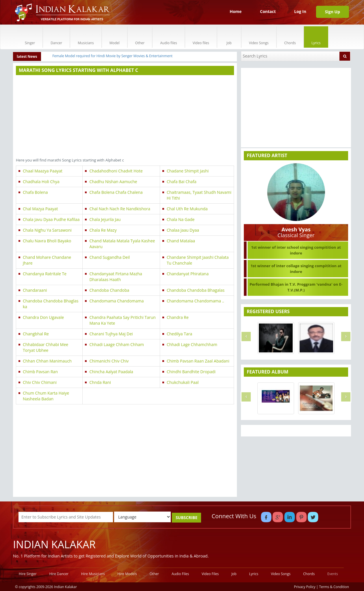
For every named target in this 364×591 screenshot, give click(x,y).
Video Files (210, 574)
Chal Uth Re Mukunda (187, 209)
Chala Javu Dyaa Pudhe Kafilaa (51, 219)
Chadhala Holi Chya (41, 182)
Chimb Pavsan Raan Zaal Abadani (198, 361)
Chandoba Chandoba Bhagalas (196, 290)
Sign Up (333, 12)
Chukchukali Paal (183, 382)
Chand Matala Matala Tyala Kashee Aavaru (122, 244)
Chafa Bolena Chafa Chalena (116, 192)
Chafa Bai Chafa (182, 182)
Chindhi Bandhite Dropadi (191, 372)
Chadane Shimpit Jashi (188, 171)
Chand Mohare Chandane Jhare (47, 260)
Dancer (56, 37)
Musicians (86, 37)
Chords (290, 37)
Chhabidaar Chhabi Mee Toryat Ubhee (45, 347)
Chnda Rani (100, 382)
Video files (201, 37)
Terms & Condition (334, 587)
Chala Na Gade (181, 219)
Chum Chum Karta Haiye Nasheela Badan (46, 396)
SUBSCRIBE (186, 517)
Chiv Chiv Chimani (40, 382)
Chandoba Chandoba (109, 290)
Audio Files (180, 574)
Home (236, 11)
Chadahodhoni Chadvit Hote (116, 171)
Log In (300, 11)
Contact (268, 11)
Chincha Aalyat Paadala (111, 372)
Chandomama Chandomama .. (195, 301)
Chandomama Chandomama (116, 301)
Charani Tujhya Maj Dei (111, 334)
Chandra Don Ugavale (43, 317)
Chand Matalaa (181, 241)
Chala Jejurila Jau (105, 219)
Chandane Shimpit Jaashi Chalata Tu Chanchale (198, 260)
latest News (27, 56)
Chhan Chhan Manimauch (47, 361)
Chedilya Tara (179, 334)
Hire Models (127, 574)
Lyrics (316, 37)
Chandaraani (35, 290)
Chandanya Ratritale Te (45, 274)
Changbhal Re (36, 334)
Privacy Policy (305, 587)
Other (140, 37)
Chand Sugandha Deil (109, 257)
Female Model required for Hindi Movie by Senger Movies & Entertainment (112, 56)
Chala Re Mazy (103, 230)
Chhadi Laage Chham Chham (117, 344)
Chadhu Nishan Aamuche (113, 182)
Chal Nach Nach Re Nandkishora (120, 209)
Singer (30, 37)
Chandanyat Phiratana (188, 274)
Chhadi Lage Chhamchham (192, 344)
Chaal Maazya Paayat (43, 171)
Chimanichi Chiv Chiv (109, 361)
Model (115, 37)
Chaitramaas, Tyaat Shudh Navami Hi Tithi (199, 195)
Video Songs (259, 37)
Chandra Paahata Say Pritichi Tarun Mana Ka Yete (122, 320)
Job (229, 37)
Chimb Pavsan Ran (40, 372)
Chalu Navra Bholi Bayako (47, 241)
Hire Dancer (59, 574)
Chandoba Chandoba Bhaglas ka (51, 304)
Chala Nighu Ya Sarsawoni (47, 230)
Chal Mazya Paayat (40, 209)
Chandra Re (178, 317)
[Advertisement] (125, 117)
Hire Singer (28, 574)
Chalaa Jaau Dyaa (183, 230)
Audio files (168, 37)
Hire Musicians (93, 574)
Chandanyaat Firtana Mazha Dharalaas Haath (116, 277)
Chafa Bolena (35, 192)
